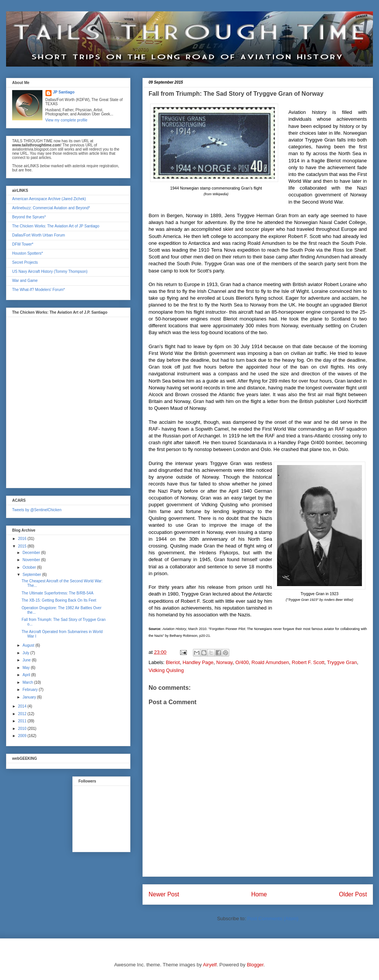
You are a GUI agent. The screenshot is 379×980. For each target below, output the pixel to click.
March (28, 682)
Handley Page (198, 662)
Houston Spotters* (27, 253)
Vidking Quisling (166, 670)
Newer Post (164, 894)
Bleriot (173, 662)
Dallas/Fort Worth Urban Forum (38, 235)
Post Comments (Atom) (273, 919)
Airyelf (210, 965)
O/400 (242, 662)
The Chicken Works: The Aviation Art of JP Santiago (56, 226)
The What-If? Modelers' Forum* (38, 290)
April (27, 675)
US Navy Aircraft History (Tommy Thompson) (50, 271)
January (30, 697)
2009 (23, 736)
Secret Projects (25, 262)
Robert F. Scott (308, 662)
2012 (23, 714)
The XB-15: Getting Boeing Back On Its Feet (59, 600)
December (32, 553)
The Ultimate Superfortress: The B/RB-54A (57, 593)
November (32, 560)
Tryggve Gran (342, 662)
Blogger (255, 965)
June (27, 660)
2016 (23, 539)
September (32, 575)
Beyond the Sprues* (29, 217)
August (29, 645)
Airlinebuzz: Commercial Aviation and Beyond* (51, 208)
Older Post (353, 894)
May (27, 668)
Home (259, 894)
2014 (23, 706)
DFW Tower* (23, 244)
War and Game (25, 281)
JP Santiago (64, 92)
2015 (23, 546)
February (31, 690)
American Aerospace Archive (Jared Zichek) (49, 199)
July (26, 653)
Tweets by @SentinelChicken (37, 510)
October (30, 567)
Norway (225, 662)
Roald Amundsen (270, 662)
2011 (23, 721)
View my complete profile (67, 120)
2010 (23, 729)
